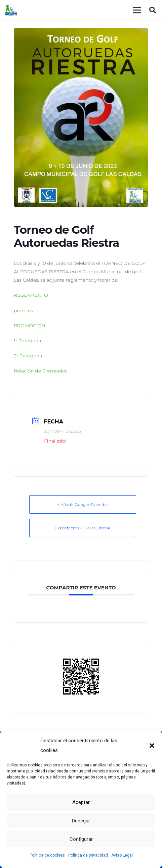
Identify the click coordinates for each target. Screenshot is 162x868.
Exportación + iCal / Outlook (83, 528)
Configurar (81, 839)
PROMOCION (30, 326)
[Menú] (137, 10)
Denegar (81, 821)
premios (23, 310)
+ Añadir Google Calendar (83, 504)
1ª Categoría (27, 341)
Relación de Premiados (41, 371)
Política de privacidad (88, 855)
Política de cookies (47, 855)
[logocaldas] (11, 10)
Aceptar (81, 802)
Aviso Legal (122, 855)
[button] (152, 746)
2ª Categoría (28, 356)
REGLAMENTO (31, 295)
